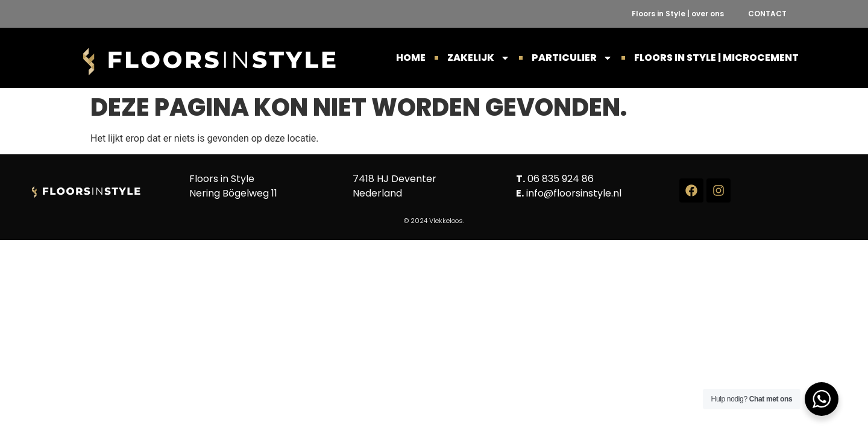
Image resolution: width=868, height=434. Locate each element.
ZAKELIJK (479, 58)
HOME (411, 58)
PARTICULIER (572, 58)
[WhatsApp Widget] (822, 399)
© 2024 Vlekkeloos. (434, 221)
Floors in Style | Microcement (716, 58)
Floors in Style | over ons (678, 14)
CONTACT (767, 14)
